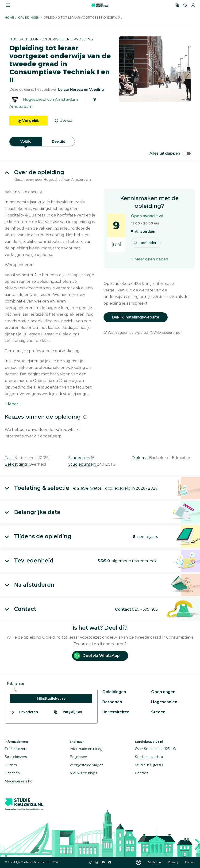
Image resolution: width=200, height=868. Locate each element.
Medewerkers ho (19, 781)
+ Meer (12, 404)
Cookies (190, 862)
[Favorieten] (185, 5)
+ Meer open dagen (150, 259)
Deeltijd (59, 141)
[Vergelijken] (177, 5)
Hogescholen (164, 702)
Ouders (11, 765)
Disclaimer (155, 862)
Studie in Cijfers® (149, 765)
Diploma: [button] (140, 458)
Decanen (12, 773)
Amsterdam (21, 107)
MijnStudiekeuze (51, 699)
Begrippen (78, 757)
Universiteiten (116, 712)
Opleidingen (29, 18)
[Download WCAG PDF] (138, 862)
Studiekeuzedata (149, 757)
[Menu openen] (8, 5)
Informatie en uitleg (86, 749)
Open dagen (163, 692)
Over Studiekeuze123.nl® (156, 749)
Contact (142, 773)
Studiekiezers (16, 757)
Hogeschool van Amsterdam (51, 100)
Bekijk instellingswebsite (136, 317)
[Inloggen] (193, 5)
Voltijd (26, 141)
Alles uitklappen (170, 153)
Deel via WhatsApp (97, 656)
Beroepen (112, 702)
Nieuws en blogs (83, 773)
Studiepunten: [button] (83, 464)
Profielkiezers (16, 749)
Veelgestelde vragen (87, 765)
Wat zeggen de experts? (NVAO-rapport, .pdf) (143, 333)
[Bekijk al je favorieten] (24, 712)
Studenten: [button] (80, 458)
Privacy (174, 862)
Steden (158, 712)
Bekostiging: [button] (17, 464)
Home (9, 18)
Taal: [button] (10, 458)
